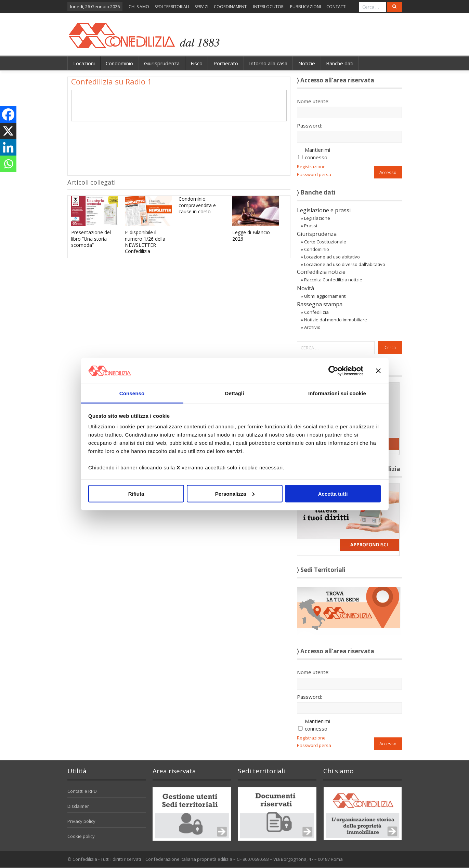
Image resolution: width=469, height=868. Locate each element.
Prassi (311, 226)
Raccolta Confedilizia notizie (333, 280)
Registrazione (311, 166)
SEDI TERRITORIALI (172, 7)
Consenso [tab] (132, 393)
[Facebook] (8, 115)
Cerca (390, 348)
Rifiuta (136, 493)
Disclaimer (78, 806)
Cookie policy (81, 836)
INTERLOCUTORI (269, 7)
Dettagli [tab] (235, 393)
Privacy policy (81, 821)
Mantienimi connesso (317, 153)
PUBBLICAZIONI (305, 7)
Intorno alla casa (268, 63)
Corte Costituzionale (325, 242)
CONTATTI (336, 7)
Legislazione (317, 218)
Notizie (307, 63)
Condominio (119, 63)
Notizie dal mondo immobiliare (336, 320)
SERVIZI (201, 7)
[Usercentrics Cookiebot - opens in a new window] (333, 371)
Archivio (312, 327)
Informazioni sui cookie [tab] (337, 393)
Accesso (388, 172)
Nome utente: (313, 101)
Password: (309, 125)
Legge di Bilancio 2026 (251, 235)
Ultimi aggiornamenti (325, 296)
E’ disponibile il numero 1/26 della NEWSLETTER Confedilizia (145, 242)
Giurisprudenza (162, 63)
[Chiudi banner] (378, 371)
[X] (8, 131)
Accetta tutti (333, 493)
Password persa (314, 174)
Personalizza (235, 493)
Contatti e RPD (82, 791)
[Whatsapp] (8, 164)
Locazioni (84, 63)
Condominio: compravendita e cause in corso (197, 205)
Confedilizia (316, 312)
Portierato (226, 63)
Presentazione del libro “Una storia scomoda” (91, 238)
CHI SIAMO (139, 7)
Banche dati (340, 63)
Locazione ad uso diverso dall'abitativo (345, 264)
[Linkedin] (8, 147)
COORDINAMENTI (231, 7)
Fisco (197, 63)
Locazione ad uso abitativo (332, 257)
